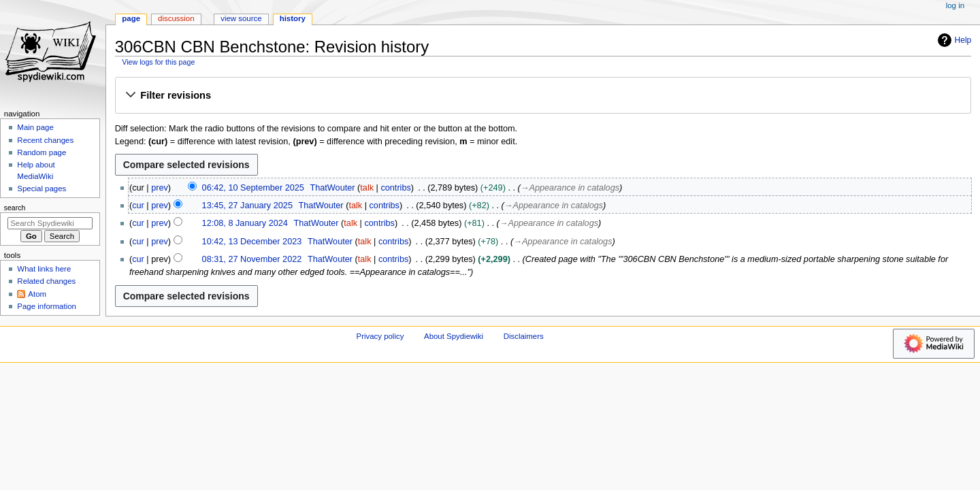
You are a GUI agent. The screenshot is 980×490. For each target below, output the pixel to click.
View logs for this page (158, 62)
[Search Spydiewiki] (50, 223)
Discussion (176, 18)
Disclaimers (524, 336)
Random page (42, 152)
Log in (955, 5)
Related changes (46, 281)
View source (241, 18)
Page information (47, 306)
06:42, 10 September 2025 (253, 188)
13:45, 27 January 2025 (247, 206)
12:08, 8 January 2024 (245, 223)
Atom (37, 294)
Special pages (42, 189)
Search (15, 208)
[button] (543, 96)
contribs (395, 188)
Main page (35, 127)
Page (131, 18)
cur (138, 206)
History (293, 18)
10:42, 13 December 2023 (252, 242)
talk (367, 188)
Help (953, 40)
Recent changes (45, 140)
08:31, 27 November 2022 (252, 259)
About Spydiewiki (454, 336)
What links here (44, 269)
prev (160, 188)
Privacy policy (380, 336)
